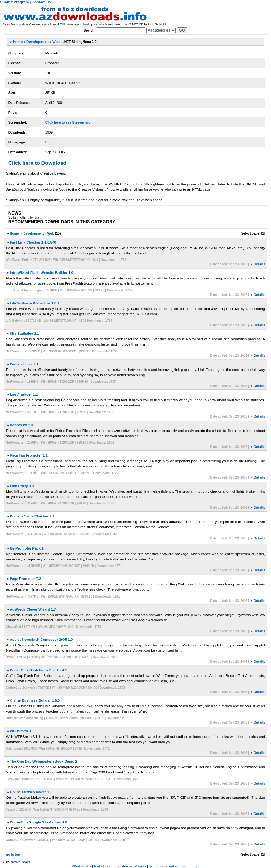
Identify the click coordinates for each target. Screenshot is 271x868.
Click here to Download (37, 163)
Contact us (41, 2)
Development (37, 42)
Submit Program (14, 2)
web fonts (190, 866)
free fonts (112, 866)
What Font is (82, 866)
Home (18, 42)
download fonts (134, 866)
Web (56, 42)
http (49, 142)
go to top (13, 854)
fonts (98, 866)
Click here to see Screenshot (68, 122)
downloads (21, 862)
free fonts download (164, 866)
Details (260, 264)
